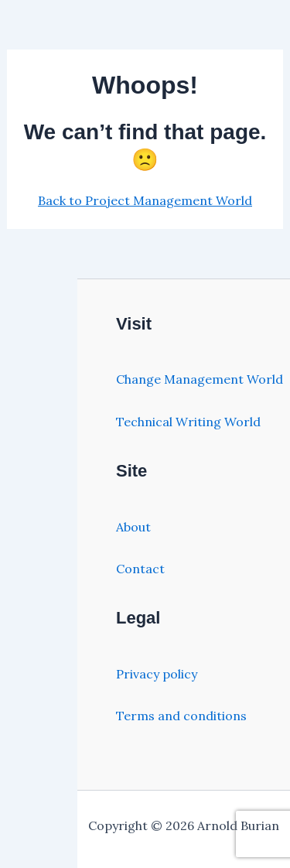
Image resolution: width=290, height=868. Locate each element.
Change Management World (200, 379)
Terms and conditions (181, 716)
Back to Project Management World (145, 200)
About (133, 527)
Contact (140, 569)
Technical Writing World (188, 422)
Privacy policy (157, 674)
